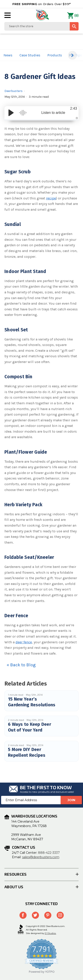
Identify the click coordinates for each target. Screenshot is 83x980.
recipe (51, 198)
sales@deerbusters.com (41, 857)
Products (55, 55)
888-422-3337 (49, 853)
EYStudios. (50, 933)
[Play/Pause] (11, 113)
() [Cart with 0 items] (73, 16)
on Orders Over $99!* (42, 4)
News (8, 55)
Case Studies (30, 55)
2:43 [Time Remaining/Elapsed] (74, 108)
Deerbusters (14, 91)
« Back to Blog (21, 665)
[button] (72, 55)
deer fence (24, 642)
